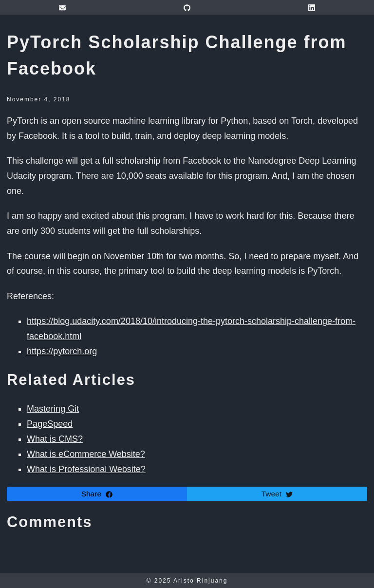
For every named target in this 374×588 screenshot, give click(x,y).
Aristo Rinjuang (200, 581)
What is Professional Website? (86, 469)
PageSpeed (50, 424)
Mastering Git (53, 409)
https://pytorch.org (62, 351)
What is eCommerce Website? (86, 454)
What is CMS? (55, 439)
